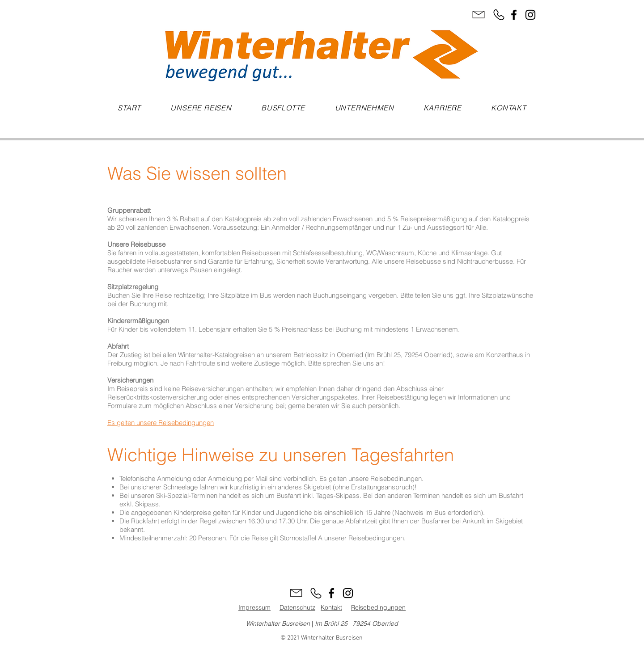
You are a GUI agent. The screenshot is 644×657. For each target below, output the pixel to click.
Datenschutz (297, 607)
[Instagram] (530, 15)
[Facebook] (514, 15)
